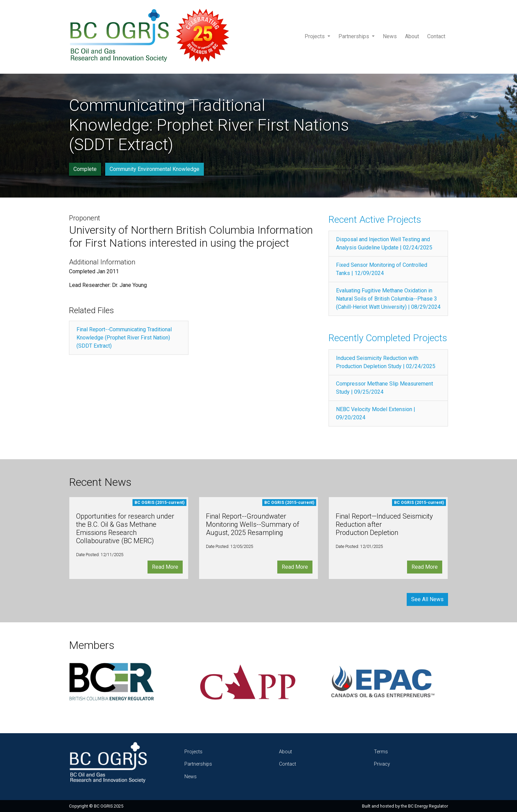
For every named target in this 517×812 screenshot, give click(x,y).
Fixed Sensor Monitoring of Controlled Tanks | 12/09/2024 (382, 269)
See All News (427, 599)
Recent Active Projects (375, 220)
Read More (165, 567)
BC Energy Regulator (428, 806)
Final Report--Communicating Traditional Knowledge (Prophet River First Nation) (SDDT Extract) (124, 338)
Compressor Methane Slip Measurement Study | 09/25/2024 (385, 388)
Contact (436, 36)
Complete (85, 169)
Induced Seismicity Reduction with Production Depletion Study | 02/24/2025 (386, 362)
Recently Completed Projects (388, 338)
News (390, 36)
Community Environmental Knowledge (155, 169)
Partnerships (354, 36)
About (412, 36)
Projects (315, 36)
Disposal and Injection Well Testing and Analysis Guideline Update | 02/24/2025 (384, 243)
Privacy (382, 764)
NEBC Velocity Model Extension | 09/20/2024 (376, 413)
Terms (381, 752)
